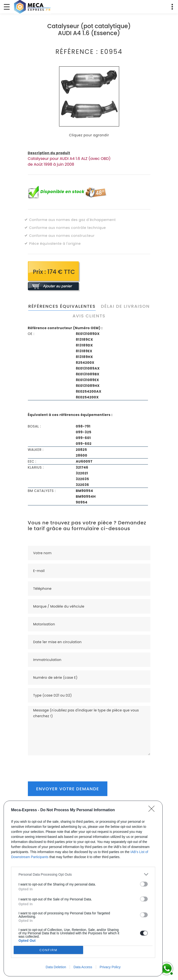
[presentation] (64, 765)
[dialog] (83, 889)
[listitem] (83, 874)
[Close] (153, 810)
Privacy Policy (110, 967)
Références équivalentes (62, 306)
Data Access (83, 967)
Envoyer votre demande (68, 789)
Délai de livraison (125, 306)
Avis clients (89, 316)
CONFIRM (48, 950)
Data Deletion (56, 967)
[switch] (144, 884)
